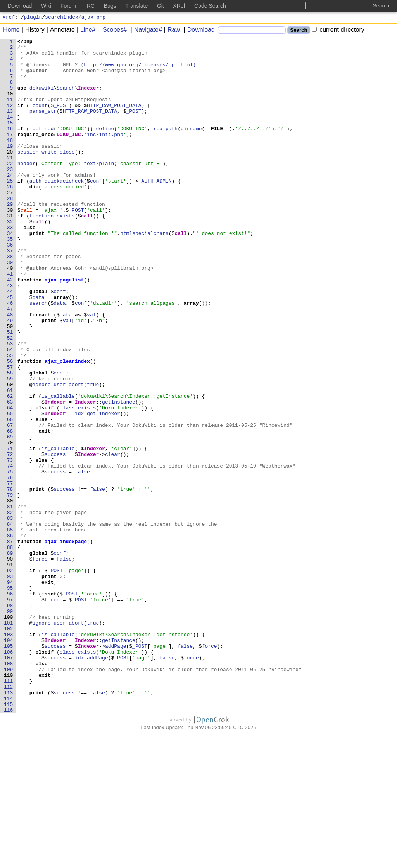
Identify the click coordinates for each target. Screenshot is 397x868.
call (27, 245)
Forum (68, 6)
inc (92, 154)
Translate (136, 6)
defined (43, 147)
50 (11, 384)
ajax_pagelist (64, 328)
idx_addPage (91, 782)
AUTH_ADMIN (157, 210)
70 (11, 524)
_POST (61, 119)
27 (11, 224)
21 (11, 182)
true (93, 454)
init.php (111, 154)
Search (66, 98)
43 (11, 335)
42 (11, 328)
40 (11, 314)
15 (11, 140)
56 (11, 426)
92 (11, 677)
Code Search (210, 6)
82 (11, 607)
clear (113, 538)
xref (9, 18)
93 (11, 684)
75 (11, 559)
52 (11, 398)
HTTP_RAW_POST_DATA (114, 119)
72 (11, 538)
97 (11, 712)
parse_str (43, 126)
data (39, 349)
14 (11, 133)
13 (11, 126)
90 (11, 663)
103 (10, 754)
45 (11, 349)
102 (10, 747)
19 (11, 168)
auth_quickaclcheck (57, 210)
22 (11, 189)
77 (11, 573)
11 (11, 112)
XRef (179, 6)
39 (11, 307)
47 (11, 363)
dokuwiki (41, 98)
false (82, 559)
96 (11, 705)
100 (10, 733)
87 (11, 642)
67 (11, 503)
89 (11, 656)
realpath (166, 147)
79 (11, 587)
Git (161, 6)
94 (11, 691)
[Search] (252, 31)
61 (11, 461)
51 (11, 391)
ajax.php (93, 18)
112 (10, 817)
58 (11, 440)
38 (11, 300)
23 (11, 196)
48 (11, 370)
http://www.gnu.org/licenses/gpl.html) (140, 70)
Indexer (89, 98)
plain (107, 189)
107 (10, 782)
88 (11, 649)
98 (11, 719)
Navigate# (145, 31)
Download (198, 31)
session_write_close (46, 175)
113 (10, 824)
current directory (338, 31)
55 (11, 419)
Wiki (46, 6)
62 (11, 468)
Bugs (110, 6)
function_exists (52, 252)
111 (10, 810)
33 (11, 266)
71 (11, 531)
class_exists (78, 482)
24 (11, 203)
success (55, 538)
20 (11, 175)
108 (10, 789)
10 (11, 105)
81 (11, 601)
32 (11, 259)
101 (10, 740)
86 (11, 635)
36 (11, 286)
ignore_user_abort (58, 454)
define (105, 147)
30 (11, 245)
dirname (192, 147)
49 (11, 377)
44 (11, 342)
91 (11, 670)
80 (11, 594)
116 (10, 845)
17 (11, 154)
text (90, 189)
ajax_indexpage (66, 642)
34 (11, 273)
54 (11, 412)
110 (10, 803)
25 (11, 210)
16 (11, 147)
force (40, 663)
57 (11, 433)
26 (11, 217)
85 (11, 628)
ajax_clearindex (67, 426)
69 (11, 517)
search (39, 356)
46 (11, 356)
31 (11, 252)
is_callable (59, 468)
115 (10, 838)
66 (11, 496)
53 (11, 405)
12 (11, 119)
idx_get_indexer (98, 489)
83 (11, 614)
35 (11, 280)
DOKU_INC (69, 154)
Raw (171, 31)
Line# (85, 31)
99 (11, 726)
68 (11, 510)
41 (11, 321)
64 (11, 482)
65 (11, 489)
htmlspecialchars (145, 273)
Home (11, 31)
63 (11, 475)
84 (11, 621)
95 (11, 698)
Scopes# (112, 31)
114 (10, 831)
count (40, 119)
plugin (33, 18)
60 (11, 454)
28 (11, 231)
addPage (116, 768)
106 (10, 775)
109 (10, 796)
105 (10, 768)
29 (11, 238)
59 (11, 447)
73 (11, 545)
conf (96, 210)
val (92, 370)
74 (11, 552)
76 (11, 566)
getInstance (119, 475)
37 (11, 293)
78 (11, 580)
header (27, 189)
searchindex (62, 18)
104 (10, 761)
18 (11, 161)
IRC (90, 6)
